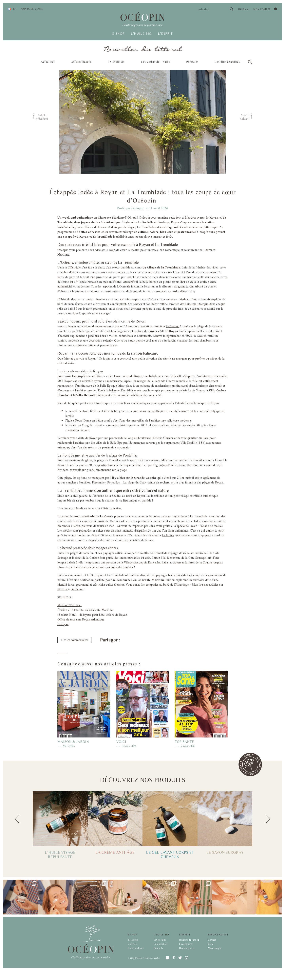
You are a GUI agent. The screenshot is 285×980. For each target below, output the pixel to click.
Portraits (192, 62)
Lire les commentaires (74, 655)
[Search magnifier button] (232, 9)
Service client (218, 940)
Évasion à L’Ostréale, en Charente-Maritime (85, 626)
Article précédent (42, 117)
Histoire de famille (189, 946)
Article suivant (245, 117)
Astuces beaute (81, 62)
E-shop (118, 34)
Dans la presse (187, 954)
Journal (244, 9)
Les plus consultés (227, 63)
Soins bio (133, 946)
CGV (211, 950)
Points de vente (32, 9)
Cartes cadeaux (136, 954)
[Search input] (213, 9)
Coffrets (132, 950)
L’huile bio (141, 34)
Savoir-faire (160, 946)
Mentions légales (152, 964)
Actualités (48, 62)
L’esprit (165, 34)
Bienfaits (158, 954)
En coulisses (116, 62)
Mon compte (262, 9)
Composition (160, 950)
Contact (212, 946)
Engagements (186, 950)
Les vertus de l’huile (155, 62)
